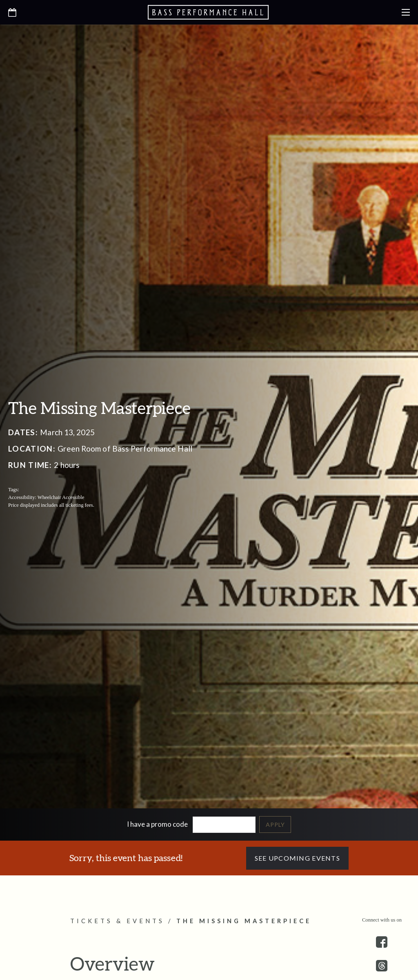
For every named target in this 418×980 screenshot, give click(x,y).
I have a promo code (157, 824)
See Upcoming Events (297, 858)
